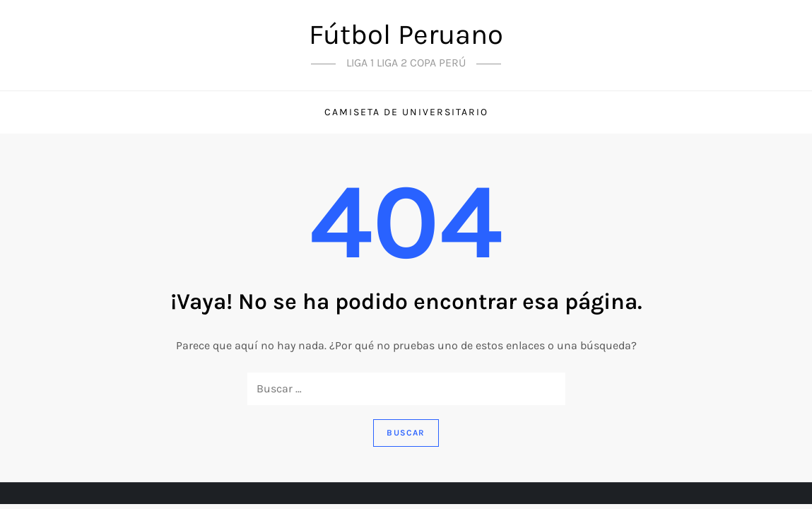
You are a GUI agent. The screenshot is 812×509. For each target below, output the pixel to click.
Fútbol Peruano (406, 34)
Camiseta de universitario (406, 112)
